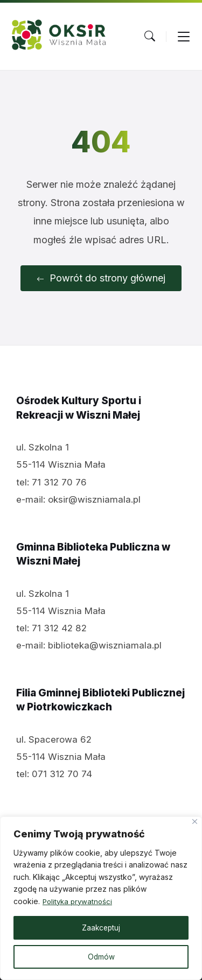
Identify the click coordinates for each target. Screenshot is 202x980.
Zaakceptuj (101, 928)
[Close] (195, 822)
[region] (101, 898)
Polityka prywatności (79, 901)
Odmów (101, 957)
